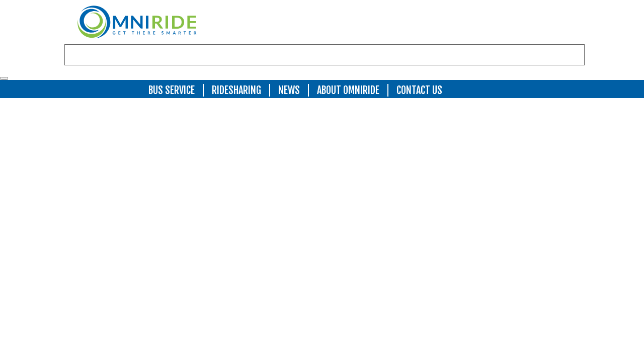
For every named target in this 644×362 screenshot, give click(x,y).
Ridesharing (236, 90)
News (289, 90)
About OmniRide (348, 90)
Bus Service (172, 90)
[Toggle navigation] (4, 78)
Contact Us (419, 90)
